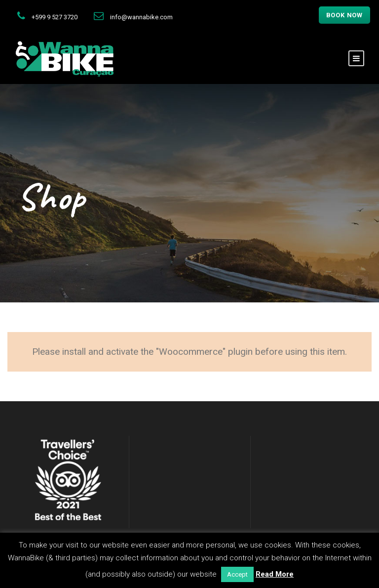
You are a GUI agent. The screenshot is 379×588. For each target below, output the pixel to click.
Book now (344, 15)
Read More (275, 574)
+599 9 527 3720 (55, 17)
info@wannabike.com (141, 17)
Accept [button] (237, 574)
